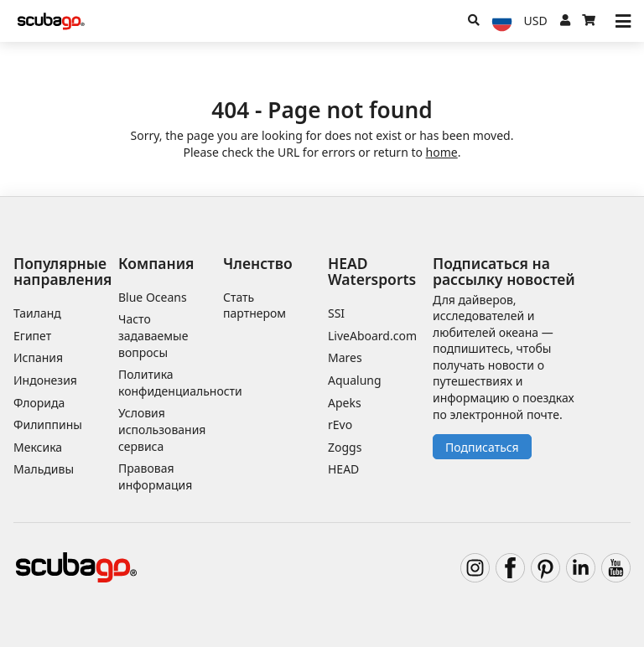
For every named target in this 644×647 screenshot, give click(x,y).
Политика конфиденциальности (180, 383)
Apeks (345, 403)
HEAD (343, 469)
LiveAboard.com (372, 336)
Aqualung (355, 380)
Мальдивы (44, 469)
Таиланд (37, 313)
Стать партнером (254, 305)
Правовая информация (155, 476)
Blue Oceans (153, 297)
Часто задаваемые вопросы (153, 335)
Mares (345, 357)
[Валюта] (536, 21)
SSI (336, 313)
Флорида (39, 403)
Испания (38, 357)
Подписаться (482, 447)
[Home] (51, 21)
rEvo (340, 424)
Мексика (38, 447)
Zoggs (345, 447)
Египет (32, 336)
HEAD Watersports (372, 271)
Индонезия (45, 380)
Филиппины (48, 424)
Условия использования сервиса (162, 429)
